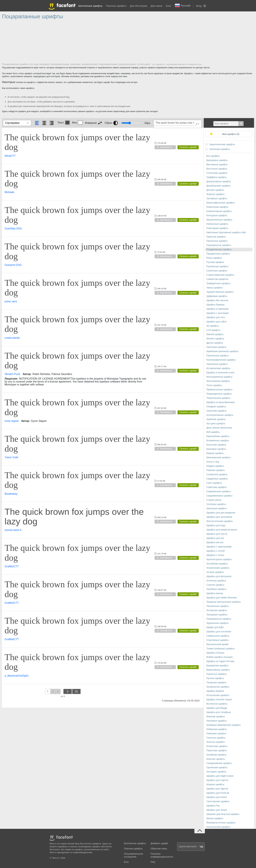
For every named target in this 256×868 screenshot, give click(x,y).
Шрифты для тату (216, 317)
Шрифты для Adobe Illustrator (222, 598)
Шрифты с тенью (215, 555)
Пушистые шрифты (216, 674)
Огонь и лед (213, 462)
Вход (199, 6)
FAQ (153, 862)
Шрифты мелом (215, 593)
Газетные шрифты (216, 738)
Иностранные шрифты (218, 381)
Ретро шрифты (214, 258)
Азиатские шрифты (216, 411)
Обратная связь (159, 849)
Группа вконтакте (191, 847)
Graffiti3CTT (12, 603)
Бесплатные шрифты (90, 6)
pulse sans (11, 301)
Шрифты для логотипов (219, 632)
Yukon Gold (11, 457)
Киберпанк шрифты (217, 729)
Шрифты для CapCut (217, 780)
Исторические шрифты (218, 368)
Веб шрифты (213, 432)
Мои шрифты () (231, 134)
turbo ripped (12, 421)
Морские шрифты (216, 717)
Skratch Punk (12, 374)
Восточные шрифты (217, 169)
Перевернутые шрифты (219, 619)
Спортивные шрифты (218, 640)
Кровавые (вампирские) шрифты (223, 725)
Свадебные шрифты (217, 479)
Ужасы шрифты (215, 288)
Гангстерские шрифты (218, 801)
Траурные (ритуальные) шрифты (224, 602)
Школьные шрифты (216, 508)
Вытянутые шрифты (217, 704)
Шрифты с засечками (217, 313)
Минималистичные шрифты (221, 823)
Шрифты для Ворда (217, 708)
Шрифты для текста (217, 534)
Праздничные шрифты (218, 254)
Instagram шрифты (216, 407)
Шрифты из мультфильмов (220, 402)
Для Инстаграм (139, 6)
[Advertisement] (100, 42)
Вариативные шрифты (218, 670)
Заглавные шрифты (217, 199)
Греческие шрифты (216, 347)
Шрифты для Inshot (216, 797)
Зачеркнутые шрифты (218, 687)
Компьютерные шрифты (219, 211)
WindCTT (10, 156)
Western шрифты (215, 339)
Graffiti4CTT (12, 639)
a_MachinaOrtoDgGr (17, 676)
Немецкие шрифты (216, 734)
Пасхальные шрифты (218, 606)
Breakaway (11, 494)
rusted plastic (12, 338)
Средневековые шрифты (219, 496)
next (67, 691)
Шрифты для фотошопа (219, 576)
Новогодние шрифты (217, 228)
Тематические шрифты (218, 398)
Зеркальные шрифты (217, 623)
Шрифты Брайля (215, 691)
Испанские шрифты (217, 610)
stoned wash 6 (13, 530)
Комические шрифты (217, 207)
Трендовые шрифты (217, 615)
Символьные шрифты (218, 636)
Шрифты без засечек (217, 300)
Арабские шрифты (216, 419)
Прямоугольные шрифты (219, 390)
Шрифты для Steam (217, 810)
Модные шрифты (215, 784)
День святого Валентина (219, 428)
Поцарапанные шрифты (219, 249)
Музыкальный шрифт (218, 644)
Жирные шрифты (215, 194)
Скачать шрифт (188, 147)
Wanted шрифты (215, 334)
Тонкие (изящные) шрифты (220, 649)
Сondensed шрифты (217, 475)
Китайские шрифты (216, 755)
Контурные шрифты (217, 215)
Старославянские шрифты (220, 275)
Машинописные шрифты (219, 220)
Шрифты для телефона (219, 712)
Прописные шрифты (217, 241)
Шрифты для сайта (216, 322)
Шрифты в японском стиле (220, 373)
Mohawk (9, 192)
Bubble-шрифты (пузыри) (219, 657)
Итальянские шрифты (218, 695)
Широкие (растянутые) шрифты (223, 814)
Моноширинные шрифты (219, 377)
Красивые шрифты (216, 449)
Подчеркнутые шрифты (219, 245)
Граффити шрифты (216, 177)
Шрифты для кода (216, 525)
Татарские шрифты (216, 683)
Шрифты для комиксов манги (222, 530)
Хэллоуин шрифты (216, 504)
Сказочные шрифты (217, 271)
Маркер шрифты (215, 453)
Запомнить (166, 147)
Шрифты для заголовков (219, 517)
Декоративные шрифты (219, 182)
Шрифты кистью (215, 542)
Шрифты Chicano (215, 653)
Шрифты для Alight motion (220, 776)
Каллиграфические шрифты (221, 360)
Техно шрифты (214, 385)
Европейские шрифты (218, 436)
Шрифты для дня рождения (221, 513)
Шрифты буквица (215, 305)
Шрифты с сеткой (216, 551)
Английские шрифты (217, 564)
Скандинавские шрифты (219, 763)
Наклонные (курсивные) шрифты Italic (226, 232)
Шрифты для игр (215, 538)
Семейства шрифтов (217, 279)
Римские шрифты (216, 470)
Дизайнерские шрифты (218, 186)
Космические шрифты (218, 568)
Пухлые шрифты (215, 678)
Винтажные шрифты (217, 165)
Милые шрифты (215, 818)
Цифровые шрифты (217, 296)
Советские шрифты (216, 487)
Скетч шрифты (214, 483)
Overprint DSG (13, 265)
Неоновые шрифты (216, 721)
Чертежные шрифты (217, 364)
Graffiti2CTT (12, 566)
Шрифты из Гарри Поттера (220, 661)
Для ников (156, 6)
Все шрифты (213, 156)
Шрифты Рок (213, 806)
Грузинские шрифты (217, 767)
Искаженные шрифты (218, 441)
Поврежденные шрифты (219, 394)
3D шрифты (212, 326)
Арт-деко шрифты (216, 424)
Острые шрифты (215, 572)
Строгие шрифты (215, 585)
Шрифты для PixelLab (218, 793)
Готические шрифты (217, 173)
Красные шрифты (216, 759)
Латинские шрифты (220, 149)
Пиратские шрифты (217, 750)
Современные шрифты (218, 491)
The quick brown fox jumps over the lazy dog (77, 142)
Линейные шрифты (216, 589)
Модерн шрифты (215, 466)
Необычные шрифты (217, 224)
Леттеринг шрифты (216, 772)
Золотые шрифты (216, 742)
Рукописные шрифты (217, 266)
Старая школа (214, 500)
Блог (168, 6)
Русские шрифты (215, 262)
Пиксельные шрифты (217, 356)
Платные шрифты (116, 6)
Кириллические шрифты (222, 144)
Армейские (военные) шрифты (222, 351)
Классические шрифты (218, 827)
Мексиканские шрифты (218, 458)
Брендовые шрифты (217, 160)
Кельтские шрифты (216, 445)
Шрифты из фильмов (217, 309)
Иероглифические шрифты (220, 203)
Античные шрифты (216, 581)
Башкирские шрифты (217, 666)
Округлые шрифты (216, 237)
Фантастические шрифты (220, 521)
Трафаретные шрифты (218, 283)
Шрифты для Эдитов (217, 789)
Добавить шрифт (159, 843)
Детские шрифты (215, 190)
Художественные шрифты (220, 292)
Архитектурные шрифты (219, 559)
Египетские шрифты (217, 746)
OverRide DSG (13, 229)
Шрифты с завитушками (219, 547)
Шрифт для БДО (215, 627)
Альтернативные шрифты (220, 415)
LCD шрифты (213, 330)
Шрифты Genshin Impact (219, 700)
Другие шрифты (215, 343)
